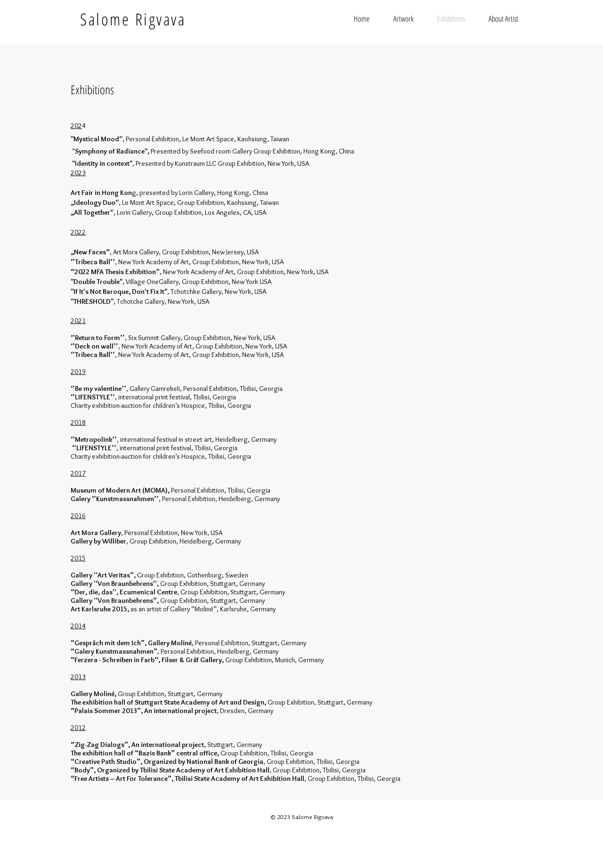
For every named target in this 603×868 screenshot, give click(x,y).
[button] (403, 19)
